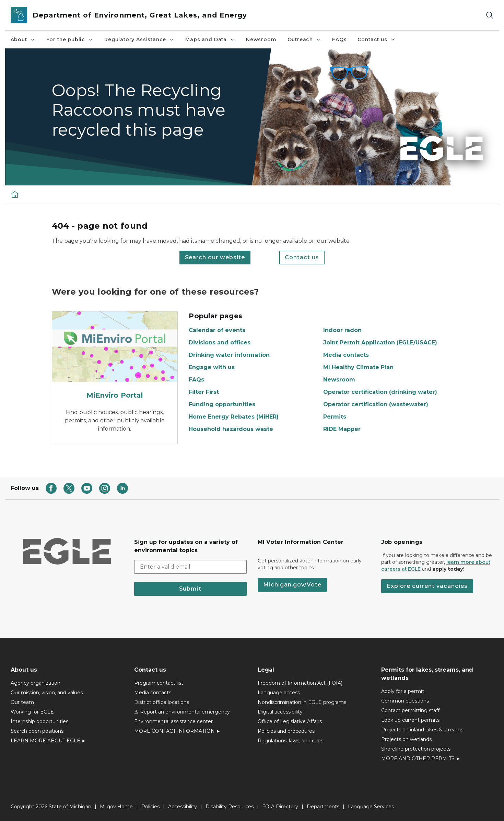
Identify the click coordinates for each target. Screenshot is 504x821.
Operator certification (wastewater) (376, 404)
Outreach (304, 39)
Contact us (376, 39)
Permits (335, 417)
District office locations (162, 702)
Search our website (215, 257)
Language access (279, 693)
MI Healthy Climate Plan (358, 367)
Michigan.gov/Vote (292, 585)
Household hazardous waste (231, 429)
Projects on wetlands (406, 739)
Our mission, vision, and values (47, 693)
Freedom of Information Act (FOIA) (300, 683)
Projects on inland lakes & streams (422, 730)
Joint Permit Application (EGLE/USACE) (380, 343)
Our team (22, 702)
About (23, 39)
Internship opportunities (39, 721)
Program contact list (159, 683)
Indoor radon (342, 330)
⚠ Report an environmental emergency (182, 712)
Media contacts (346, 355)
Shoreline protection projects (416, 749)
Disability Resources (230, 807)
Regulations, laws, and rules (290, 741)
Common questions (405, 701)
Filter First (204, 392)
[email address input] (190, 567)
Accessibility (183, 807)
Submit (190, 589)
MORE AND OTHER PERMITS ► (421, 759)
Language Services (371, 807)
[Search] (490, 15)
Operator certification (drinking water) (380, 392)
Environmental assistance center (173, 721)
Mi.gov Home (116, 807)
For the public (70, 39)
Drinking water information (229, 355)
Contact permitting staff (410, 710)
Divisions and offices (220, 343)
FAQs (339, 39)
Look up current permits (410, 720)
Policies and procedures (286, 731)
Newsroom (261, 39)
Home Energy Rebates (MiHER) (234, 417)
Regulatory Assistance (139, 39)
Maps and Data (210, 39)
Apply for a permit (403, 691)
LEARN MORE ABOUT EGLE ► (49, 741)
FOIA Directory (280, 807)
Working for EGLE (32, 712)
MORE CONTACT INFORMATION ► (178, 731)
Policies (150, 807)
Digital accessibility (280, 712)
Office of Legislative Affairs (290, 721)
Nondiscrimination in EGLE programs (302, 702)
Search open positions (37, 731)
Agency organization (36, 683)
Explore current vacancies (427, 586)
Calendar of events (217, 330)
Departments (323, 807)
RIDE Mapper (342, 429)
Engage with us (212, 367)
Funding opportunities (222, 404)
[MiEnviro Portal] (115, 357)
